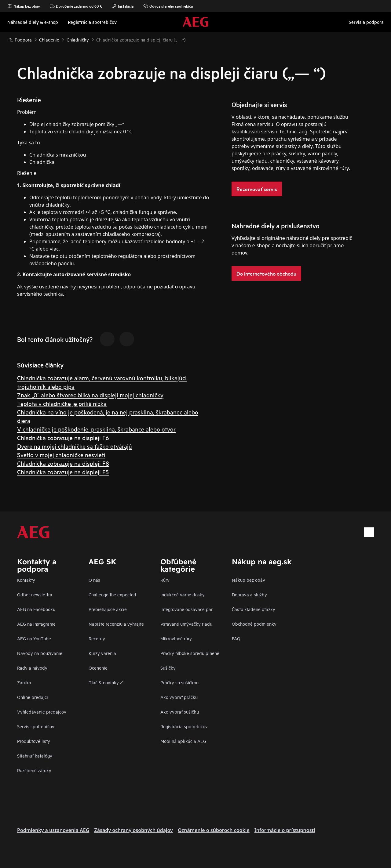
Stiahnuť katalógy (35, 756)
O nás (94, 580)
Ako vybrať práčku (179, 697)
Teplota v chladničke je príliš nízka (62, 403)
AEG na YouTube (34, 638)
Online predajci (33, 697)
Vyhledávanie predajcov (42, 712)
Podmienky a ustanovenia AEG (53, 830)
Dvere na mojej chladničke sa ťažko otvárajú (75, 446)
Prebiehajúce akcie (108, 609)
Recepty (97, 638)
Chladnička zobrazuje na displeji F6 (63, 438)
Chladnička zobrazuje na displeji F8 (63, 463)
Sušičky (168, 668)
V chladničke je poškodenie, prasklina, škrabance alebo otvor (96, 429)
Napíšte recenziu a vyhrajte (116, 624)
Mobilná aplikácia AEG (183, 741)
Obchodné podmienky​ (254, 624)
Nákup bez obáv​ (248, 580)
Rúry (165, 580)
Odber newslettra (35, 594)
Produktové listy (34, 741)
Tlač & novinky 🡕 (106, 682)
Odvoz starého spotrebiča (168, 6)
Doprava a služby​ (249, 594)
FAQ (236, 638)
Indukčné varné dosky (183, 594)
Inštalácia (123, 6)
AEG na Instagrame (36, 624)
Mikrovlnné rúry (176, 638)
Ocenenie (98, 668)
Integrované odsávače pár (186, 609)
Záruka (24, 682)
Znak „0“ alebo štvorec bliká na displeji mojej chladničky (90, 395)
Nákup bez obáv (24, 6)
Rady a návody (32, 668)
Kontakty (26, 580)
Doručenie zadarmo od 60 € (76, 6)
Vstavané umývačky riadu (186, 624)
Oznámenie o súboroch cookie (214, 830)
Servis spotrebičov (36, 726)
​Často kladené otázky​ (254, 609)
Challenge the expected (112, 594)
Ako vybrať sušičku (180, 712)
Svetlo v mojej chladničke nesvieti (61, 455)
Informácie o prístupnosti (285, 830)
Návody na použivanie (40, 653)
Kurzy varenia (102, 653)
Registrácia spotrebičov (184, 726)
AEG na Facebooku (36, 609)
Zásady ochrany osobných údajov (133, 830)
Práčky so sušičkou (179, 682)
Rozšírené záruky (34, 770)
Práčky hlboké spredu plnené (190, 653)
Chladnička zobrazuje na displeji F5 (63, 472)
